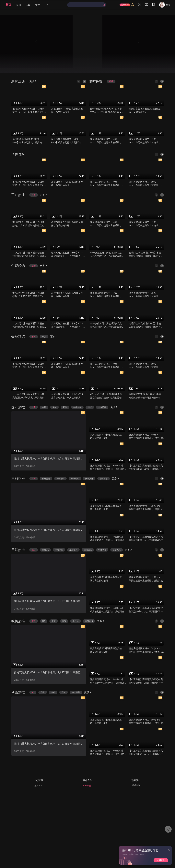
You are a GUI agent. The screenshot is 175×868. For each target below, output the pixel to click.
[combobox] (87, 5)
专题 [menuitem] (18, 5)
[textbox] (85, 5)
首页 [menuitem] (8, 5)
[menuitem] (49, 5)
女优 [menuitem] (38, 5)
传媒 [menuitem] (28, 5)
